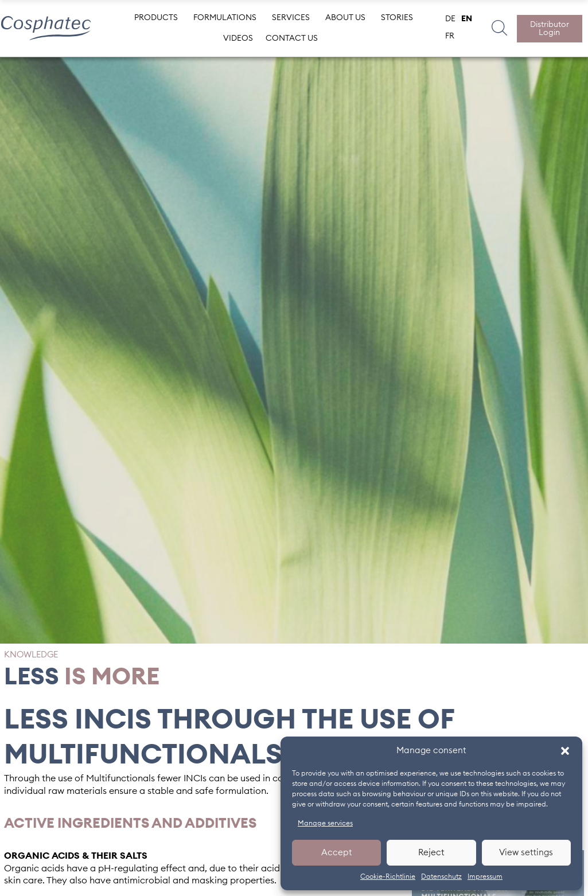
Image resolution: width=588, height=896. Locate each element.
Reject (431, 853)
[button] (565, 751)
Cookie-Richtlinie (388, 876)
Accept (337, 853)
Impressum (485, 876)
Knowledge (31, 655)
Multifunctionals (120, 778)
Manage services (325, 823)
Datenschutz (441, 876)
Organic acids (34, 868)
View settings (526, 853)
